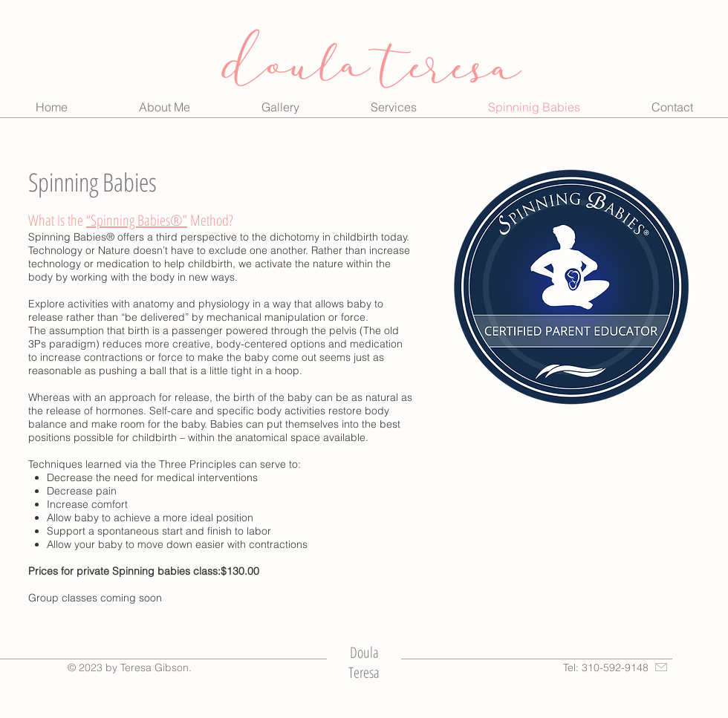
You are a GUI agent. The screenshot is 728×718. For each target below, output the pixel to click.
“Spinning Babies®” (137, 220)
